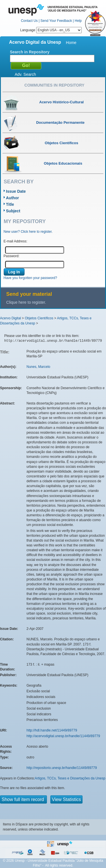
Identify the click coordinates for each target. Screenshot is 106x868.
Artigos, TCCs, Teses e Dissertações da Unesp (70, 778)
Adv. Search (25, 74)
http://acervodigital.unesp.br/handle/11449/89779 (63, 736)
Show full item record (23, 799)
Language (51, 30)
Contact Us (29, 21)
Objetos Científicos (39, 318)
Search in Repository (30, 52)
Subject (13, 211)
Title (10, 204)
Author (12, 198)
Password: (12, 256)
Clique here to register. (26, 302)
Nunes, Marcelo (38, 367)
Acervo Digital (10, 318)
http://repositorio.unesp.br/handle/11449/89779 (62, 768)
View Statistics (67, 799)
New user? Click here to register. (28, 232)
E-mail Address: (16, 241)
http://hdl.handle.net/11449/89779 (52, 730)
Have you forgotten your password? (30, 278)
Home (71, 43)
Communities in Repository (54, 85)
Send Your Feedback (56, 21)
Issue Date (16, 191)
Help (78, 21)
